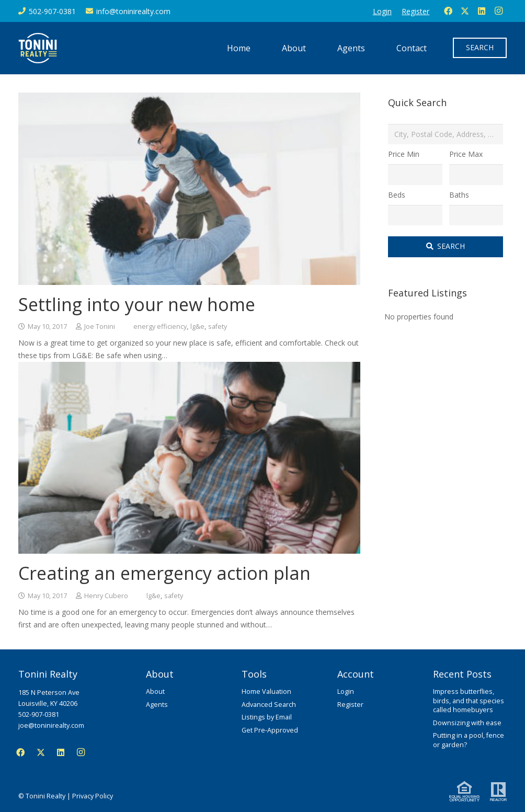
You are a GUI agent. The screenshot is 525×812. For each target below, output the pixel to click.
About (155, 691)
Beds (397, 195)
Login (346, 691)
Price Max (466, 154)
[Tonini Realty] (38, 48)
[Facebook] (448, 11)
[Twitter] (465, 11)
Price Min (404, 154)
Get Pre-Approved (270, 730)
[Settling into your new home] (189, 99)
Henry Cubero (106, 596)
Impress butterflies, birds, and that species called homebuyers (469, 701)
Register (350, 705)
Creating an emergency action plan (164, 573)
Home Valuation (266, 691)
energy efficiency (160, 327)
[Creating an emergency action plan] (189, 368)
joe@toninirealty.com (51, 725)
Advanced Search (269, 705)
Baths (459, 195)
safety (218, 327)
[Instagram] (498, 11)
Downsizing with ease (467, 723)
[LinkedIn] (482, 11)
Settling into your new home (137, 304)
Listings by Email (267, 717)
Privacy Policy (93, 796)
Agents (157, 705)
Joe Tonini (100, 327)
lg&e (197, 327)
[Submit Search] (446, 247)
